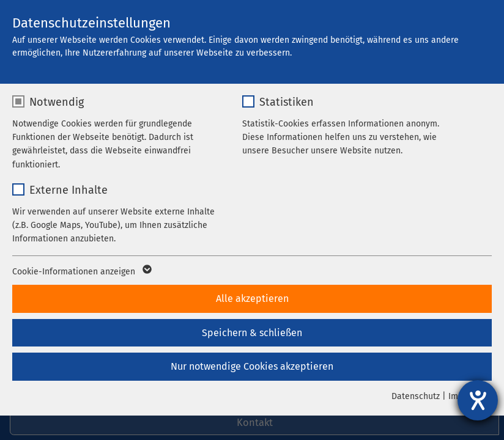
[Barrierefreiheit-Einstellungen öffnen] (478, 400)
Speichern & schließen (252, 333)
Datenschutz (416, 396)
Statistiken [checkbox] (287, 102)
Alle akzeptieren (252, 299)
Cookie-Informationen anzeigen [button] (81, 272)
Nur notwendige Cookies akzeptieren (252, 366)
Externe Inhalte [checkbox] (69, 190)
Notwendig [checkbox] (57, 102)
